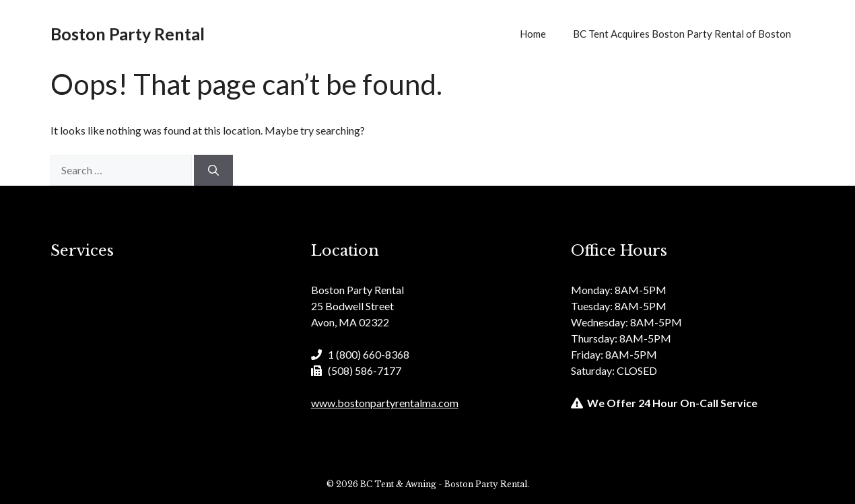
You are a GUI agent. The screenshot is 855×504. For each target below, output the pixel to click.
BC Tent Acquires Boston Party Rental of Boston (682, 34)
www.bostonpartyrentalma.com (385, 403)
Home (533, 34)
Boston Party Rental (128, 34)
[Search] (213, 170)
